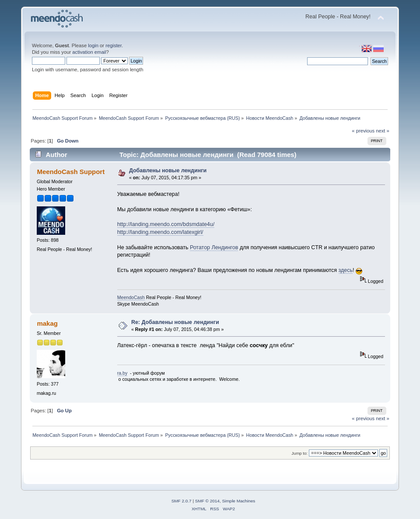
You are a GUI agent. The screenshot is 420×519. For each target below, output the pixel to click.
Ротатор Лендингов (214, 247)
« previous (363, 131)
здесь (346, 270)
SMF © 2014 (207, 501)
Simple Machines (238, 501)
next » (383, 131)
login (93, 45)
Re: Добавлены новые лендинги (175, 322)
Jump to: (299, 453)
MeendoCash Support (71, 172)
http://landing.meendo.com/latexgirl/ (160, 232)
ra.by (122, 373)
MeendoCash (131, 297)
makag (47, 323)
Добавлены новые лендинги (168, 171)
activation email (89, 52)
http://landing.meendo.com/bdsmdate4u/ (166, 224)
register (114, 45)
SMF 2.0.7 (182, 501)
